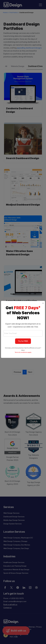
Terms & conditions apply (23, 352)
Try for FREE (23, 341)
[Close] (43, 303)
